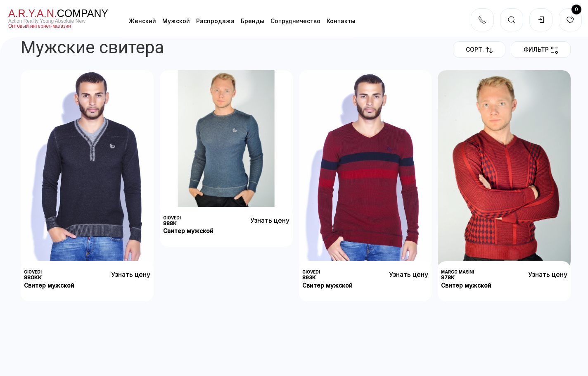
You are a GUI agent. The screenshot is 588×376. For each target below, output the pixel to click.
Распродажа (215, 21)
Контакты (341, 21)
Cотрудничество (295, 21)
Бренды (253, 21)
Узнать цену (131, 274)
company (58, 13)
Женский (142, 21)
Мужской (176, 21)
